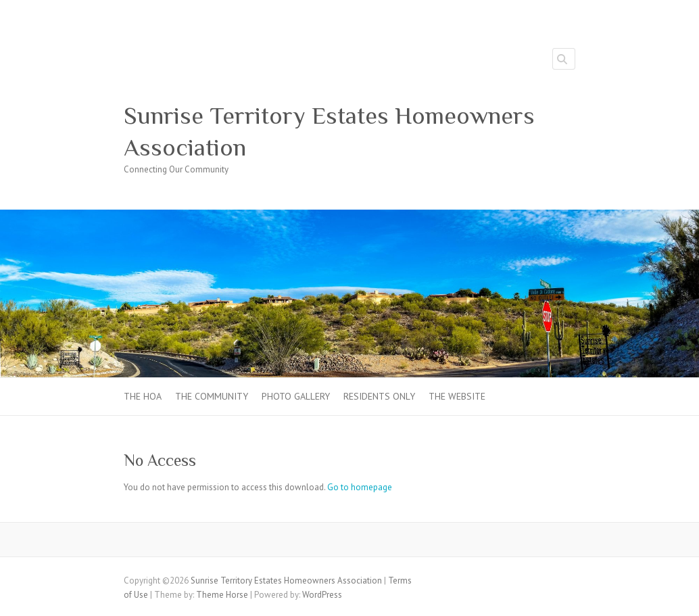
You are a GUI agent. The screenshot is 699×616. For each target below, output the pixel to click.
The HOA (143, 396)
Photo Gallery (296, 396)
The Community (212, 396)
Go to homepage (360, 487)
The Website (457, 396)
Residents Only (379, 396)
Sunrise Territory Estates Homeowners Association (329, 132)
